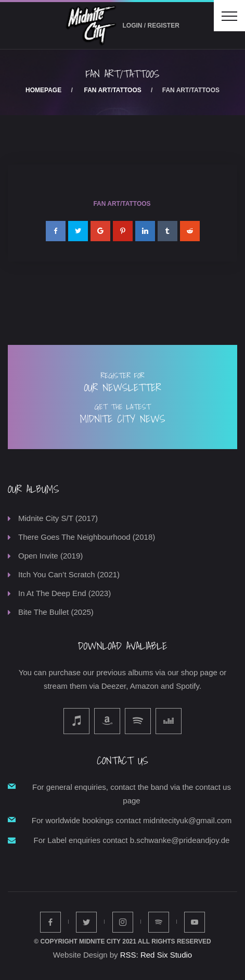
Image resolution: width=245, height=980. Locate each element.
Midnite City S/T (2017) (58, 518)
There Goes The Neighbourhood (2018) (87, 537)
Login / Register (151, 26)
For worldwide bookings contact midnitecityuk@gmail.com (132, 820)
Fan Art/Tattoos (113, 90)
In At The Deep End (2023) (65, 593)
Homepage (43, 90)
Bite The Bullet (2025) (56, 612)
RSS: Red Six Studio (156, 955)
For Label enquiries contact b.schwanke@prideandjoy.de (132, 840)
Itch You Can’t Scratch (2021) (69, 574)
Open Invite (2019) (50, 556)
